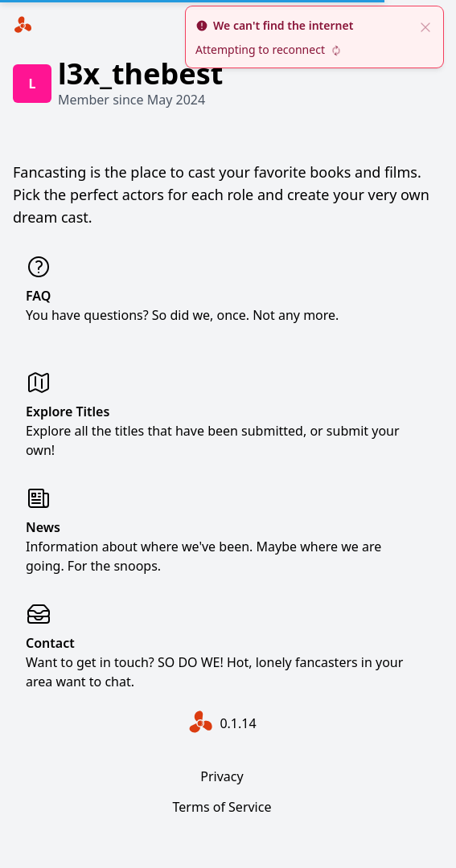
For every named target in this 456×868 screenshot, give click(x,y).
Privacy (222, 776)
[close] (425, 26)
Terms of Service (222, 807)
